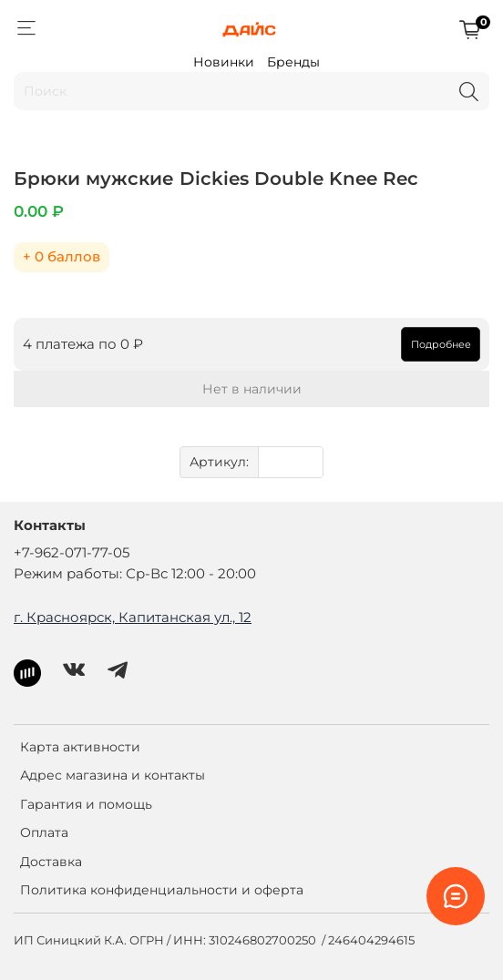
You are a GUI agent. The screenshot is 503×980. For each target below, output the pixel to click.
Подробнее (441, 344)
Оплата (44, 832)
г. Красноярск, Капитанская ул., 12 (133, 617)
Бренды (293, 62)
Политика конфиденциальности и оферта (162, 890)
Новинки (224, 62)
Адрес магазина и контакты (113, 775)
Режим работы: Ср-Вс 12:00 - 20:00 (135, 573)
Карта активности (80, 747)
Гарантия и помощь (86, 804)
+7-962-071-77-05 (72, 552)
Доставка (51, 862)
